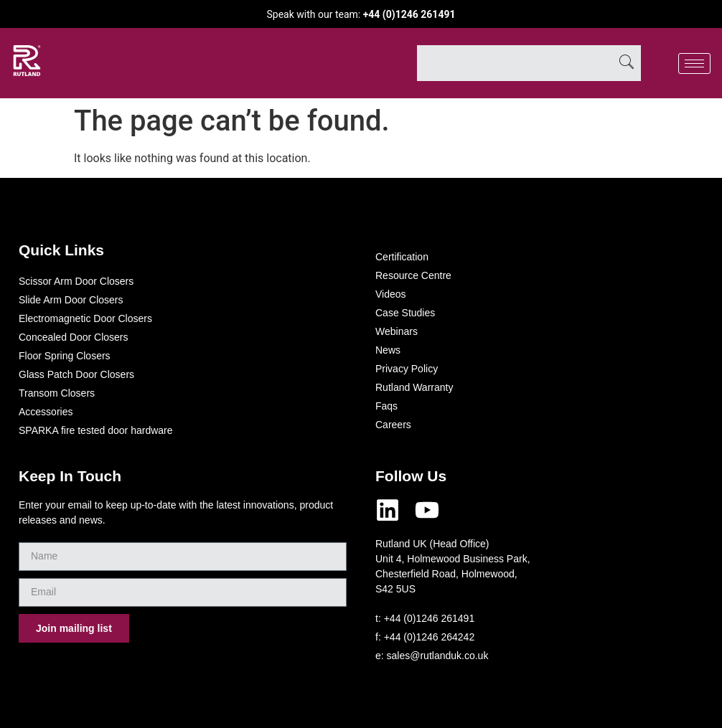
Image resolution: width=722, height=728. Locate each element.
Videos (391, 294)
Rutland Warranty (414, 387)
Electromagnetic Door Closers (85, 318)
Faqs (386, 406)
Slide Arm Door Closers (71, 300)
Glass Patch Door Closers (76, 374)
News (388, 350)
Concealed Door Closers (74, 337)
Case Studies (405, 313)
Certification (402, 257)
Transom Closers (57, 393)
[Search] (627, 63)
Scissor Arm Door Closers (76, 281)
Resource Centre (413, 275)
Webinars (397, 331)
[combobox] (515, 63)
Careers (393, 425)
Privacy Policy (407, 369)
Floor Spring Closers (65, 356)
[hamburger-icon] (694, 63)
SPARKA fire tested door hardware (96, 430)
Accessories (46, 412)
